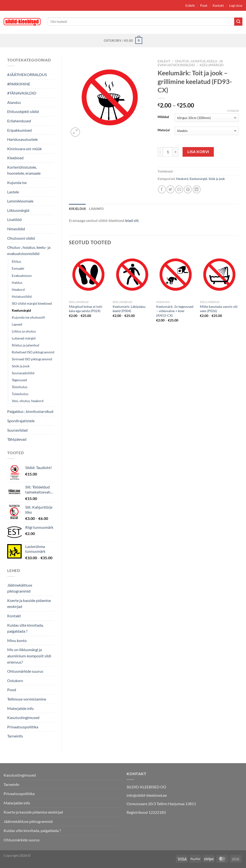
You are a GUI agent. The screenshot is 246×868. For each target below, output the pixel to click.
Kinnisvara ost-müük (25, 149)
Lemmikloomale (20, 201)
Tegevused (19, 380)
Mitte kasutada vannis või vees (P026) (219, 309)
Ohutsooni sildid (21, 238)
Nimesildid (16, 229)
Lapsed (17, 324)
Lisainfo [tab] (96, 209)
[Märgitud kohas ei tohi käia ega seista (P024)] (88, 274)
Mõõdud (163, 117)
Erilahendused (19, 121)
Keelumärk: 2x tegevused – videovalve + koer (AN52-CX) (175, 311)
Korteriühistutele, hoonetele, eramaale (24, 170)
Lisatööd (14, 219)
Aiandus (14, 102)
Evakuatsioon (22, 276)
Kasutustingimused (23, 717)
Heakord (18, 289)
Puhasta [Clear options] (233, 111)
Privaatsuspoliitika (23, 727)
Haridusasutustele (22, 139)
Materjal (164, 130)
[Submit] (238, 22)
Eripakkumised (19, 130)
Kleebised (15, 158)
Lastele (13, 192)
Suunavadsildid (23, 373)
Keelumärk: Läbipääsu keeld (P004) (129, 309)
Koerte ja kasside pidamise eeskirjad (29, 603)
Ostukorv (15, 681)
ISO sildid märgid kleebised (32, 303)
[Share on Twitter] (170, 189)
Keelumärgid (21, 310)
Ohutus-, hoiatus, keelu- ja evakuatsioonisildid (29, 250)
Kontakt (218, 6)
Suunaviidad (17, 430)
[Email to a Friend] (179, 189)
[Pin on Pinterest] (188, 189)
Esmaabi (18, 268)
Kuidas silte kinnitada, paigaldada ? (25, 628)
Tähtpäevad (17, 439)
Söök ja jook (21, 366)
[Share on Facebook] (162, 189)
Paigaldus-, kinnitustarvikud (30, 411)
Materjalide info (20, 708)
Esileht (190, 6)
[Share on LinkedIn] (197, 189)
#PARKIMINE (19, 84)
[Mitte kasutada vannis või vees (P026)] (219, 274)
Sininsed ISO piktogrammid (32, 359)
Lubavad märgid (24, 338)
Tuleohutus (20, 394)
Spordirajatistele (21, 421)
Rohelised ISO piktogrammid (33, 352)
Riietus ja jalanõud (25, 345)
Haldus (17, 282)
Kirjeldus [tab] (77, 209)
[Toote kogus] (168, 152)
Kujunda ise (17, 182)
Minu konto (17, 640)
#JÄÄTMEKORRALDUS (27, 74)
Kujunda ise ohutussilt (28, 317)
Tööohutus (20, 387)
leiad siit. (132, 220)
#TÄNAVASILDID (22, 93)
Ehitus (16, 261)
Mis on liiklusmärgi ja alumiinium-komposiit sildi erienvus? (29, 656)
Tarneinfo (15, 736)
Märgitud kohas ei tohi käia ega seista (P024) (86, 309)
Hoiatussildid (22, 296)
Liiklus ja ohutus (24, 331)
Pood (204, 6)
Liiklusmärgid (18, 210)
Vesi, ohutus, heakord (28, 401)
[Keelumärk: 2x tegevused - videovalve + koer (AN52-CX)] (176, 274)
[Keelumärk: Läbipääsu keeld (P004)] (132, 274)
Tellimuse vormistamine (27, 699)
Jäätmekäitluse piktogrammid (20, 588)
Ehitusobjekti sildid (23, 111)
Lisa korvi (198, 152)
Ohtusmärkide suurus (25, 671)
